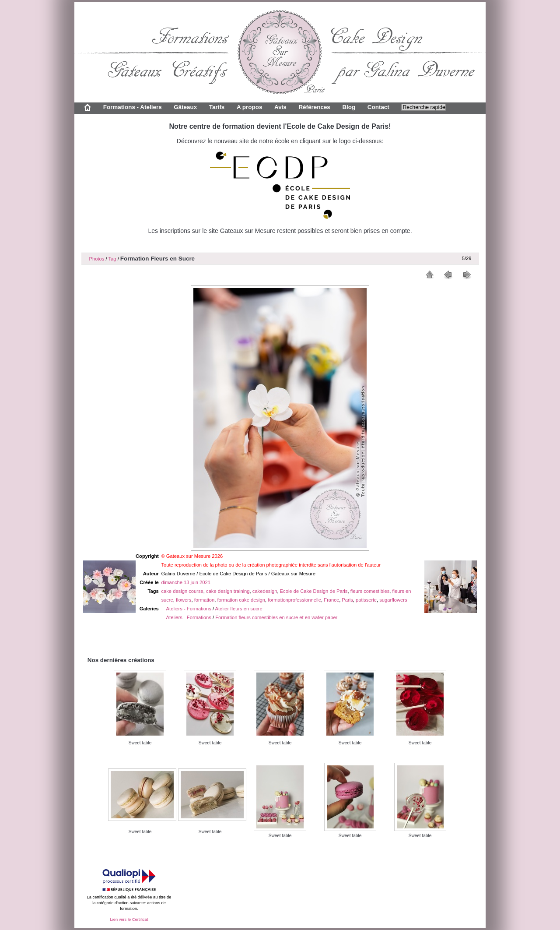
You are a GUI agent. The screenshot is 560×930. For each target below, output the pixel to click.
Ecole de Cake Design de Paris (314, 591)
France (331, 600)
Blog (349, 107)
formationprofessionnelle (294, 600)
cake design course (182, 591)
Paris (347, 600)
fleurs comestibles (370, 591)
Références (314, 107)
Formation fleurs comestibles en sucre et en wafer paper (276, 617)
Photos (97, 259)
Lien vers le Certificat (129, 919)
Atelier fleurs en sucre (239, 609)
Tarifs (217, 107)
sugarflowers (393, 600)
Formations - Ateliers (133, 107)
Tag (112, 259)
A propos (249, 107)
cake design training (228, 591)
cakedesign (265, 591)
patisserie (366, 600)
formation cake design (241, 600)
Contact (378, 107)
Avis (280, 107)
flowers (184, 600)
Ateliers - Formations (189, 609)
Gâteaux (185, 107)
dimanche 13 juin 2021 (186, 582)
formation (205, 600)
